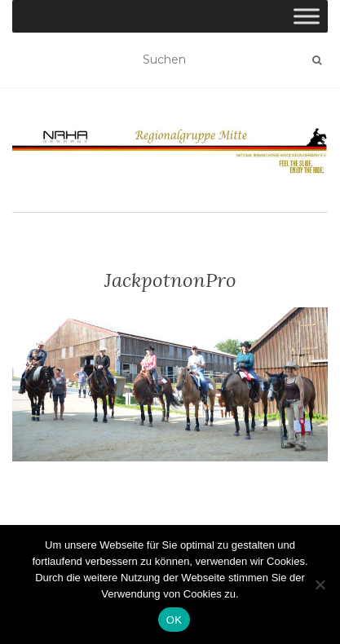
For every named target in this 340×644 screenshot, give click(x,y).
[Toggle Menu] (307, 16)
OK (174, 620)
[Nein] (320, 584)
